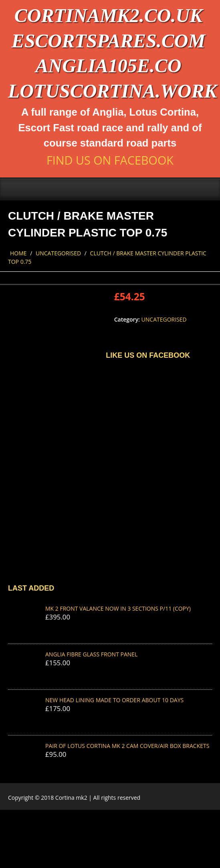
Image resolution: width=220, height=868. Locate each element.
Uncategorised (58, 253)
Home (18, 253)
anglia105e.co (108, 66)
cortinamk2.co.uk (108, 15)
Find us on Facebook (110, 160)
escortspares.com (108, 41)
